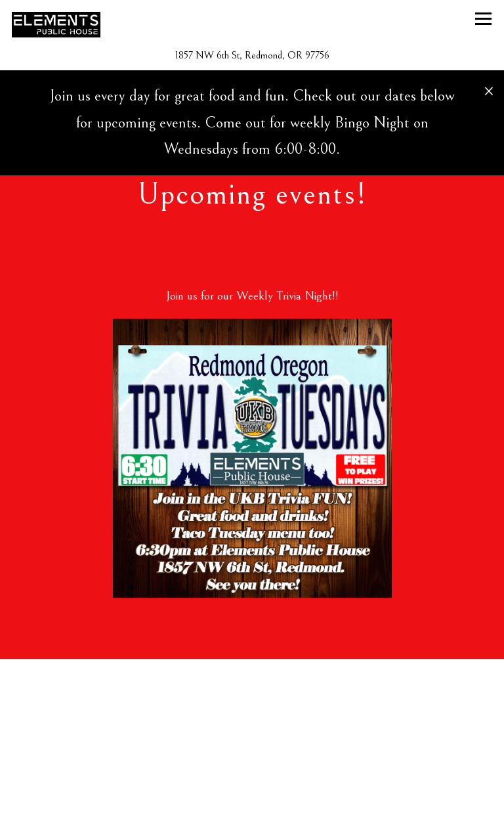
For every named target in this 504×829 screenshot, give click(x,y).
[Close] (489, 90)
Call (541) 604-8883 (252, 767)
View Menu (252, 808)
